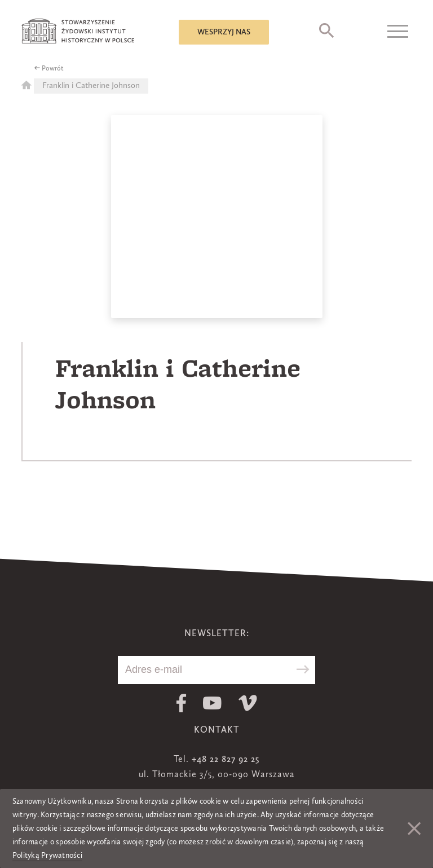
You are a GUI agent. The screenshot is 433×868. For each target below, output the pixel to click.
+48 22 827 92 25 (226, 760)
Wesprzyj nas (224, 32)
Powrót (53, 69)
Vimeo (248, 703)
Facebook (181, 703)
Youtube (212, 703)
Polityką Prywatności (47, 856)
